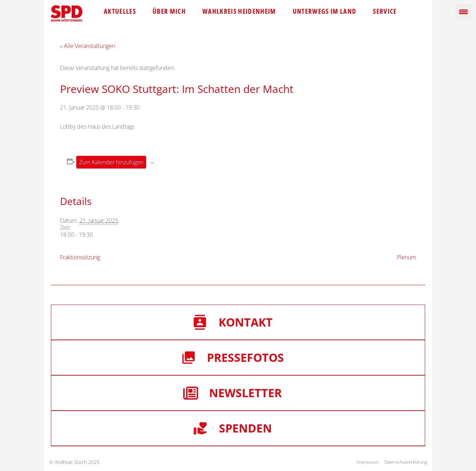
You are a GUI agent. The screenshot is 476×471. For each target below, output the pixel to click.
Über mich (169, 11)
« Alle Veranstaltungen (88, 46)
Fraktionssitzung (80, 257)
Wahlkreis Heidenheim (239, 11)
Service (385, 11)
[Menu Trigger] (463, 11)
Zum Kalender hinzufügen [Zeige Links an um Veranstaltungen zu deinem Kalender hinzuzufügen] (111, 162)
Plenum (406, 257)
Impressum (368, 462)
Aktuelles (120, 11)
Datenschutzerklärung (406, 462)
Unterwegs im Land (325, 11)
